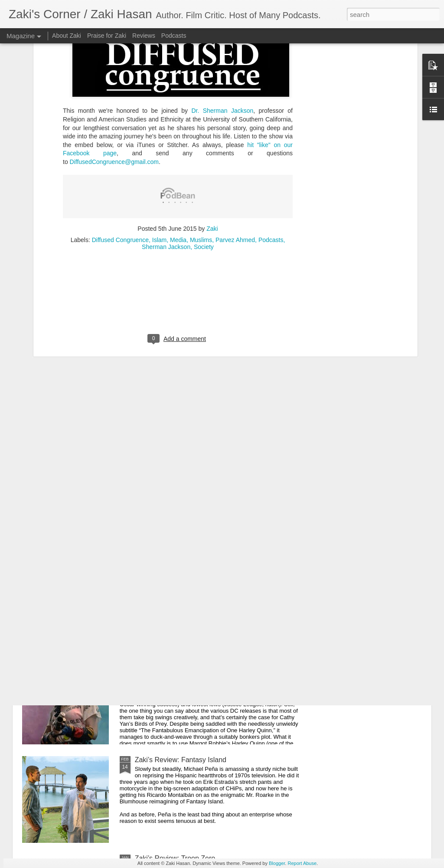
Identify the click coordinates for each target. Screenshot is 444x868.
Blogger (277, 863)
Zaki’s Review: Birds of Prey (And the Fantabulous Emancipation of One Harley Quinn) (212, 665)
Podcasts (271, 139)
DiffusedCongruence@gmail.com (114, 61)
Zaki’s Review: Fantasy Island (181, 760)
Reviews (144, 36)
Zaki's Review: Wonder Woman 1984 (192, 563)
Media (178, 139)
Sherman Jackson (166, 146)
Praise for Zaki (107, 36)
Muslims (201, 139)
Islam (159, 139)
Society (204, 146)
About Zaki (67, 36)
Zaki (212, 128)
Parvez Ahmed (235, 139)
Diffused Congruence (120, 139)
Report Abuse (302, 863)
